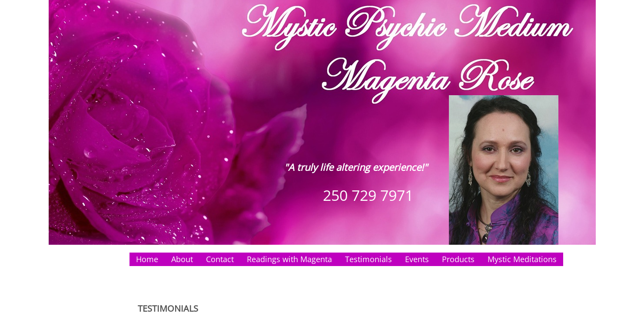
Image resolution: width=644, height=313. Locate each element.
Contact (220, 259)
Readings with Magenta (289, 259)
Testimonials (368, 259)
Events (417, 259)
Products (458, 259)
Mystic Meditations (522, 259)
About (182, 259)
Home (147, 259)
